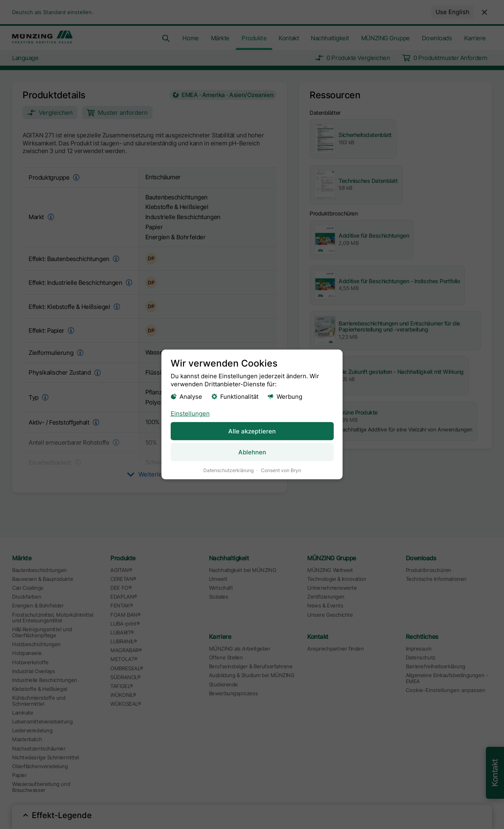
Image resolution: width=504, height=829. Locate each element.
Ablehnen (252, 452)
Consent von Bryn (281, 470)
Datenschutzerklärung (228, 470)
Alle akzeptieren (252, 431)
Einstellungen (190, 413)
